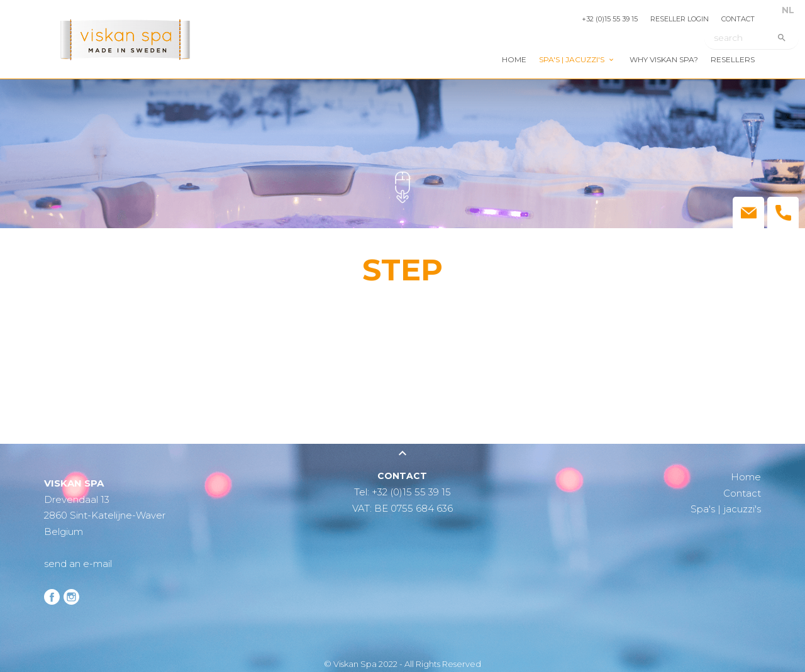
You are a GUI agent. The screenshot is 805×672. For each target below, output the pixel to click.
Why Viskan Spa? (664, 59)
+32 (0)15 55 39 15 (610, 19)
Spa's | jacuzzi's (572, 59)
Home (514, 59)
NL (788, 10)
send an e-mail (78, 564)
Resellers (733, 59)
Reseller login (680, 19)
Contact (738, 19)
